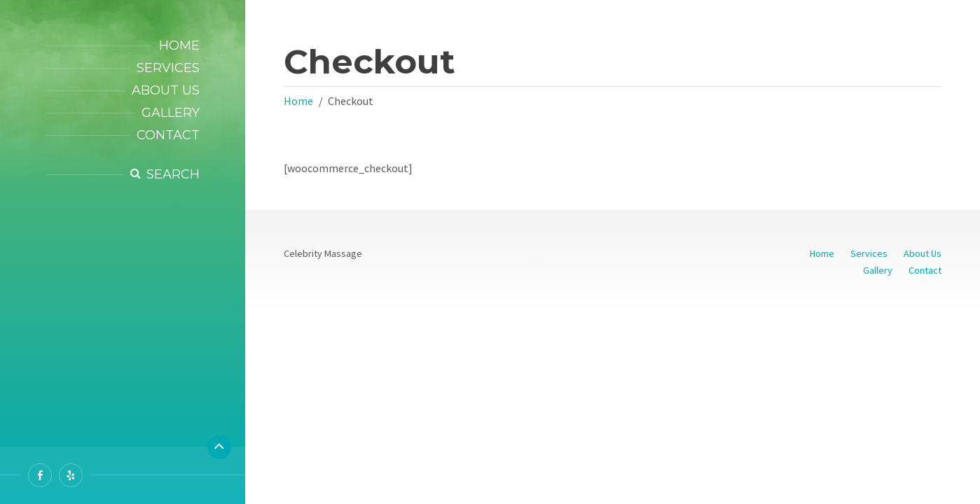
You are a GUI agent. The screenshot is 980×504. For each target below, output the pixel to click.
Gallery (171, 113)
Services (168, 68)
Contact (168, 135)
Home (179, 45)
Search (173, 174)
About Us (166, 90)
